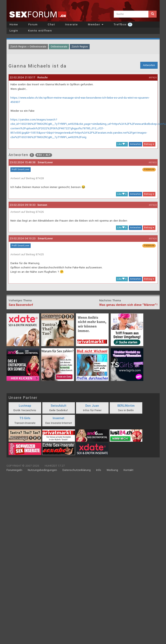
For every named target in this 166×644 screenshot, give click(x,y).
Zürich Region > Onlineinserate (28, 47)
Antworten (149, 65)
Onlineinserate (59, 47)
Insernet (58, 418)
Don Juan (92, 406)
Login (14, 31)
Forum (33, 24)
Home (14, 24)
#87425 (153, 78)
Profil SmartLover (21, 169)
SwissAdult (58, 406)
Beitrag (149, 144)
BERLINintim (126, 406)
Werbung (112, 470)
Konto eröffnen (40, 31)
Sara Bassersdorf (21, 305)
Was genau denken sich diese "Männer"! (128, 305)
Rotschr (43, 77)
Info (99, 470)
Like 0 (122, 194)
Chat (51, 24)
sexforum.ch (38, 14)
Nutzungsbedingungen (42, 470)
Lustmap (25, 406)
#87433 (153, 163)
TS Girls (25, 418)
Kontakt (128, 470)
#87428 (153, 205)
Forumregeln (14, 470)
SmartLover (45, 162)
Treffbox (123, 24)
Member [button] (96, 24)
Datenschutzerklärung (77, 470)
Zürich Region (80, 47)
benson (42, 205)
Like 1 (122, 144)
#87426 (153, 239)
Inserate (71, 24)
